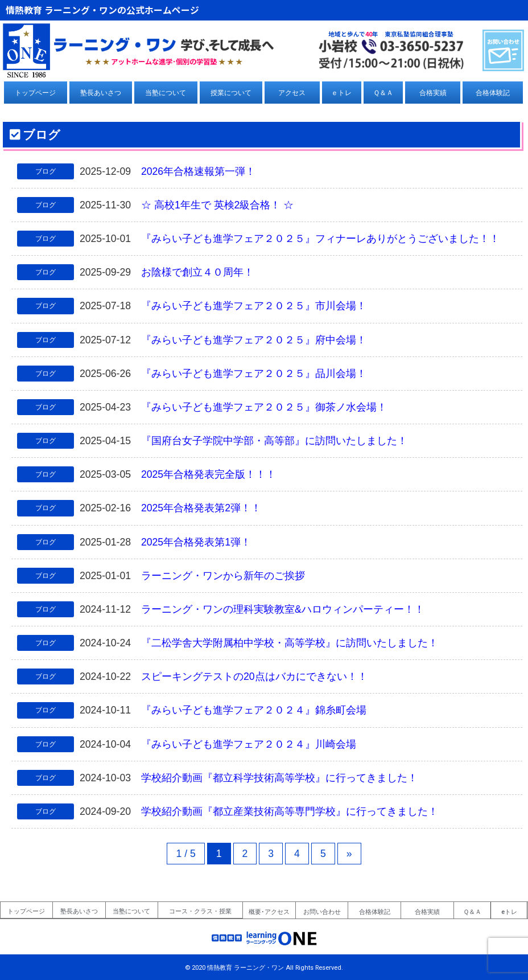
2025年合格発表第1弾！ (196, 542)
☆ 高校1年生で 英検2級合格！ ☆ (217, 205)
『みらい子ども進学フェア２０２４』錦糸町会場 (254, 710)
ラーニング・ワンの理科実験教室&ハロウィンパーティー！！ (283, 609)
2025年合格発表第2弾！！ (201, 508)
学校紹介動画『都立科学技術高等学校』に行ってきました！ (279, 778)
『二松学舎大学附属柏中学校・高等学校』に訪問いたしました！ (290, 643)
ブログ (46, 171)
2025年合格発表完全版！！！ (209, 474)
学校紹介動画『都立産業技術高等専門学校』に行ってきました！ (290, 811)
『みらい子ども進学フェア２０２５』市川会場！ (254, 306)
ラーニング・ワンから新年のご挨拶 (223, 576)
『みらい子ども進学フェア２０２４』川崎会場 (249, 744)
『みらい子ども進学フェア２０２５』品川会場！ (254, 374)
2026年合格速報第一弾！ (198, 171)
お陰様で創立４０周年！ (197, 272)
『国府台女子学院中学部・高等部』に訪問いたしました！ (274, 441)
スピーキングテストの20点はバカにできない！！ (254, 676)
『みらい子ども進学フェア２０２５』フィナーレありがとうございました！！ (320, 239)
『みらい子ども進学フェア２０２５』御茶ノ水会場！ (264, 407)
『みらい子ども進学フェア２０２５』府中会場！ (254, 340)
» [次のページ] (349, 854)
